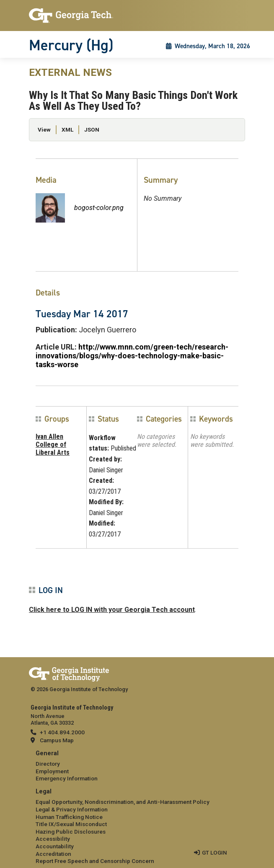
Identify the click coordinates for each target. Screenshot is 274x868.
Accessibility (53, 839)
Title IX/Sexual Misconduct (71, 824)
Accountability (55, 846)
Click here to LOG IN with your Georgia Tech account (112, 610)
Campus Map (57, 740)
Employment (52, 771)
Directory (48, 764)
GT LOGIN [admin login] (215, 852)
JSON (92, 130)
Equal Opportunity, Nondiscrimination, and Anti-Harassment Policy (123, 802)
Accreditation (53, 854)
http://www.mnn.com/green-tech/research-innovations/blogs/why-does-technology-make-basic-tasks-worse (132, 356)
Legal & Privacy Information (72, 809)
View (44, 130)
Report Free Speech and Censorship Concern (95, 861)
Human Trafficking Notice (69, 817)
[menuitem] (137, 766)
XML (67, 130)
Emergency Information (67, 778)
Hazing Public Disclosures (71, 832)
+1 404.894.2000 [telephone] (62, 732)
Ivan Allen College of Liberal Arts (53, 444)
